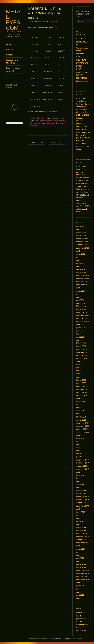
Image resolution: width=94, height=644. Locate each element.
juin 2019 (80, 478)
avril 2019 (80, 484)
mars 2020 (80, 451)
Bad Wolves (52, 121)
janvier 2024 (81, 309)
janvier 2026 (81, 236)
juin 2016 (80, 589)
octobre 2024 (82, 282)
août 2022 (80, 362)
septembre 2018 (83, 506)
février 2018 (81, 527)
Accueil (9, 44)
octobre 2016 (82, 577)
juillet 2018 (81, 512)
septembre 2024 (83, 285)
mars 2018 (80, 524)
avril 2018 (80, 521)
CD (77, 45)
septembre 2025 (83, 248)
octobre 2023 (82, 318)
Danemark (61, 121)
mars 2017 (80, 561)
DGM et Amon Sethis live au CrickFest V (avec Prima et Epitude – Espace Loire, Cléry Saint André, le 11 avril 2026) (83, 107)
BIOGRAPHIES (82, 42)
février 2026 (81, 233)
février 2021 (81, 417)
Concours (80, 54)
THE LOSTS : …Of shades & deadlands (83, 198)
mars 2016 (80, 598)
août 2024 (80, 288)
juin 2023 (80, 331)
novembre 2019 (82, 463)
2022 (37, 121)
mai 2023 (80, 334)
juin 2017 (80, 552)
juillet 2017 (81, 549)
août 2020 (80, 435)
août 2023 (80, 325)
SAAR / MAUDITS (37, 142)
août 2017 (80, 546)
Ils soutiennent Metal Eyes (12, 61)
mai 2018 (80, 518)
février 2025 (81, 269)
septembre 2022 (83, 358)
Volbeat (48, 123)
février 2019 (81, 491)
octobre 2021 (82, 392)
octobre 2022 (82, 355)
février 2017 (81, 564)
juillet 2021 (81, 401)
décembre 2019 (82, 460)
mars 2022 (80, 377)
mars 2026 (80, 229)
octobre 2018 (82, 503)
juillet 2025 (81, 254)
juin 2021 (80, 405)
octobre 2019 (82, 466)
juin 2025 (80, 257)
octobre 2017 (82, 540)
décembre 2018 (82, 497)
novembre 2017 (82, 537)
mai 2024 (80, 297)
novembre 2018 (82, 500)
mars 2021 (80, 414)
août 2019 (80, 472)
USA (43, 123)
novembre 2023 (82, 316)
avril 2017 (80, 558)
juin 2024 (80, 294)
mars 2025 (80, 266)
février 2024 (81, 306)
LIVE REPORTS (56, 118)
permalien (33, 126)
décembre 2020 (82, 423)
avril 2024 (80, 300)
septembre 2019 (83, 469)
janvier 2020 (81, 457)
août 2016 (80, 583)
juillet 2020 (81, 438)
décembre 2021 (82, 386)
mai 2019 (80, 481)
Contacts (10, 55)
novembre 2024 (82, 279)
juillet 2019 (81, 475)
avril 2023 (80, 337)
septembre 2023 (83, 322)
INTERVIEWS (81, 60)
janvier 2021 (81, 420)
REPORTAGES (82, 78)
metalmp (53, 22)
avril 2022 (80, 374)
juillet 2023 (81, 328)
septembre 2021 (83, 395)
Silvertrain (80, 184)
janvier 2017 (81, 567)
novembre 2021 (82, 389)
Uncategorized (82, 81)
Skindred (38, 123)
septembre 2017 (83, 543)
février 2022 (81, 380)
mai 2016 (80, 592)
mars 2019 (80, 488)
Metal (32, 123)
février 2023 (81, 343)
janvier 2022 (81, 383)
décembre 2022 (82, 349)
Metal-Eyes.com (14, 20)
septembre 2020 (83, 432)
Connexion (80, 613)
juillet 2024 (81, 291)
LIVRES (79, 66)
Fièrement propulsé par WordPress (42, 639)
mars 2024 (80, 303)
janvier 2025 (81, 272)
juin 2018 (80, 515)
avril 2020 (80, 448)
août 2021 (80, 398)
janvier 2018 (81, 530)
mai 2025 (80, 260)
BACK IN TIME (82, 39)
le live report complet (48, 27)
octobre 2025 (82, 245)
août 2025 (80, 251)
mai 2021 (80, 408)
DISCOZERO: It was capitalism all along (83, 146)
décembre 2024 (82, 276)
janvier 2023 (81, 346)
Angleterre (44, 121)
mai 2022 (80, 371)
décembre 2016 (82, 570)
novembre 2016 (82, 574)
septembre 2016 (83, 580)
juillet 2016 (81, 586)
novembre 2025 (82, 242)
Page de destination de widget (14, 70)
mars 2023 (80, 340)
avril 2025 (80, 263)
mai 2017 (80, 555)
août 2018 (80, 509)
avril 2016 (80, 595)
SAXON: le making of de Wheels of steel (82, 127)
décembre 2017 (82, 534)
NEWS (79, 69)
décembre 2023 (82, 312)
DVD (78, 57)
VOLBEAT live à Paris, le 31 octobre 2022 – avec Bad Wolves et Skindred (58, 142)
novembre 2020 (82, 426)
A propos (10, 50)
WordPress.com (77, 639)
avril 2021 (80, 411)
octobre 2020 (82, 429)
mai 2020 (80, 445)
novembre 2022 (82, 352)
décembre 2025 (82, 239)
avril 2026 (80, 226)
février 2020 (81, 454)
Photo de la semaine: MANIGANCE (81, 172)
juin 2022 (80, 368)
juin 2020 (80, 441)
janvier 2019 (81, 494)
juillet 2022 (81, 365)
